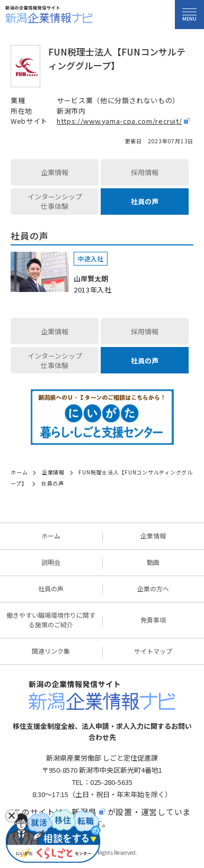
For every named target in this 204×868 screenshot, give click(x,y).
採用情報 (145, 172)
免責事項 (153, 620)
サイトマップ (153, 651)
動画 (153, 562)
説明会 (51, 562)
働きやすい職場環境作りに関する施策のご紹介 (51, 620)
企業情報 (55, 172)
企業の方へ (153, 588)
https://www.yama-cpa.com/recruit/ (119, 121)
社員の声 (145, 201)
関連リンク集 (51, 651)
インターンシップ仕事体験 (55, 201)
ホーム (51, 536)
